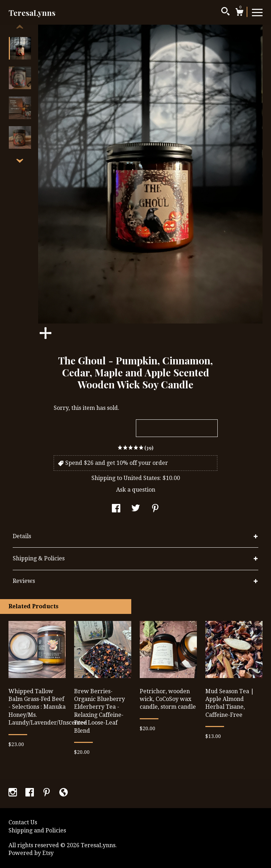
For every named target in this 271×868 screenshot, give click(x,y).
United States (141, 478)
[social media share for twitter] (136, 509)
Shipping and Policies (37, 830)
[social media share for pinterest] (155, 509)
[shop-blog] (64, 793)
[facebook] (30, 793)
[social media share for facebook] (116, 509)
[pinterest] (47, 793)
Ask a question (136, 490)
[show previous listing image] (20, 27)
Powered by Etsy (31, 853)
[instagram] (13, 793)
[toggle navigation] (257, 12)
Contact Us (23, 822)
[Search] (225, 12)
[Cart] (239, 13)
